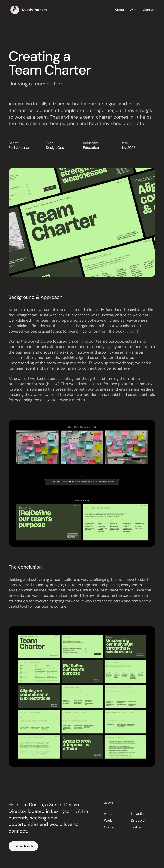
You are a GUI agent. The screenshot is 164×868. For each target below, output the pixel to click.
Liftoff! (132, 333)
